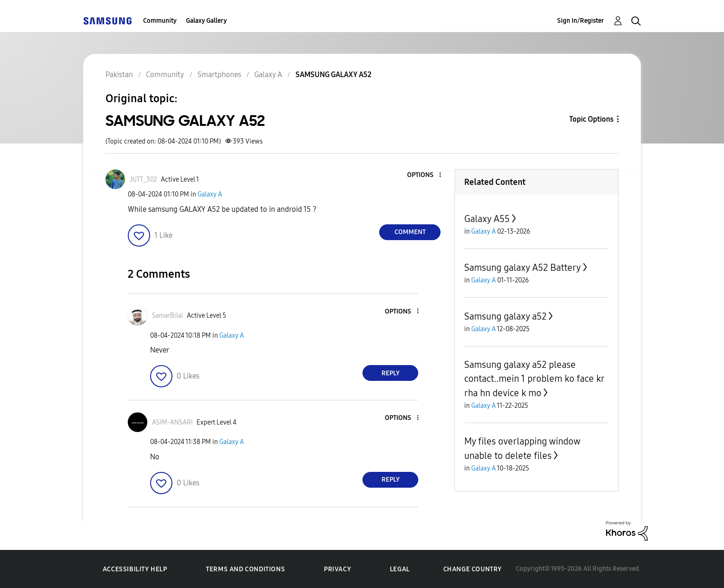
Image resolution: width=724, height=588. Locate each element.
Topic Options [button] (591, 119)
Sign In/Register (581, 21)
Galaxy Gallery (206, 21)
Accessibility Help (135, 569)
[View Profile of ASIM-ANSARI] (172, 422)
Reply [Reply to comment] (391, 373)
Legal (400, 569)
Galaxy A (210, 194)
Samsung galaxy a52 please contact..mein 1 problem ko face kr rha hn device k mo (534, 379)
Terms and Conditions (245, 569)
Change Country (473, 569)
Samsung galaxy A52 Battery (523, 268)
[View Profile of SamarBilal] (168, 316)
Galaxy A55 (487, 219)
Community (160, 21)
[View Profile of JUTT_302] (143, 180)
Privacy (337, 569)
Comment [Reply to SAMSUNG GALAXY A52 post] (410, 232)
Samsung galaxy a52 (505, 316)
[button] (425, 175)
